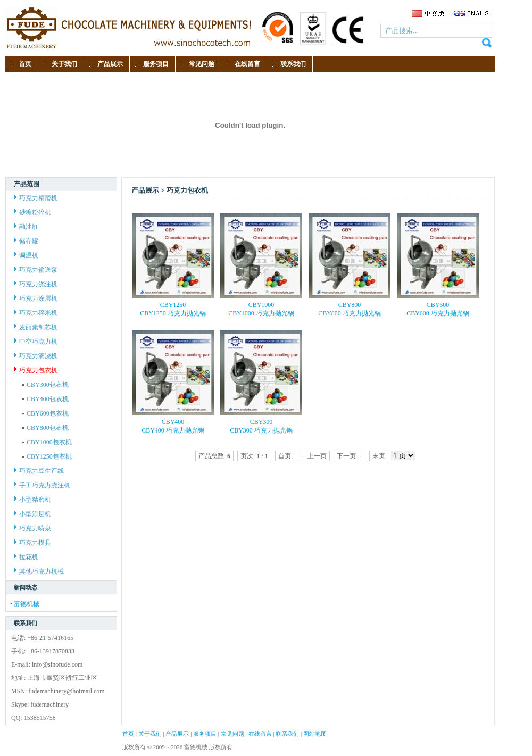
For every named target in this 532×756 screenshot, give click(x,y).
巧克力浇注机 (36, 284)
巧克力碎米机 (36, 313)
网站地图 (315, 734)
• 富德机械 (25, 604)
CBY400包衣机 (45, 399)
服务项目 (205, 734)
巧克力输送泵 (36, 270)
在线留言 (260, 734)
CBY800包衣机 (45, 428)
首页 (128, 734)
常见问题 (232, 734)
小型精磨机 (33, 500)
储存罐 (26, 241)
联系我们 (287, 734)
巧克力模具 (33, 543)
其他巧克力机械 (39, 571)
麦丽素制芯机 (36, 327)
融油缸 (26, 227)
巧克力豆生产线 (39, 471)
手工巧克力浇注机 (42, 485)
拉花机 (26, 557)
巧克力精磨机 (36, 198)
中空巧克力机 (36, 342)
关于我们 (150, 734)
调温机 (26, 255)
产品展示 (177, 734)
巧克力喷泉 (33, 528)
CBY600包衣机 (45, 413)
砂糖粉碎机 (33, 212)
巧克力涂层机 (36, 298)
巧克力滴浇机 (36, 356)
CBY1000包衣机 (47, 442)
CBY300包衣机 (45, 385)
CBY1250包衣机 (47, 456)
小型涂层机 (33, 514)
